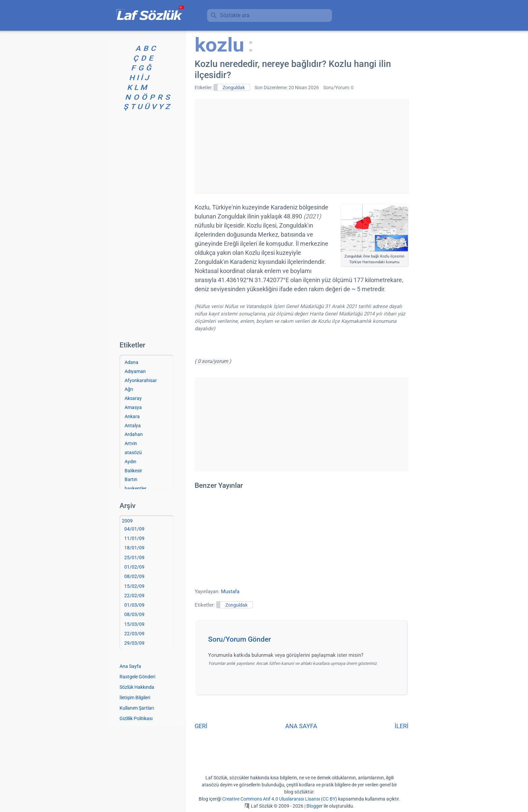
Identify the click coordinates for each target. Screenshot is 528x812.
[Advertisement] (301, 146)
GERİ (201, 726)
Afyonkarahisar (141, 380)
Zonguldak (234, 88)
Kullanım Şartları (137, 708)
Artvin (131, 443)
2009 (127, 521)
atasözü (133, 452)
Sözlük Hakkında (137, 687)
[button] (304, 641)
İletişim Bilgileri (135, 698)
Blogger (315, 806)
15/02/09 (134, 586)
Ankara (132, 416)
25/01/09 (134, 557)
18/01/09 (134, 548)
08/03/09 (134, 614)
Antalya (133, 426)
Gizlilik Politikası (136, 718)
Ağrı (129, 389)
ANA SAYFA (301, 726)
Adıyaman (135, 371)
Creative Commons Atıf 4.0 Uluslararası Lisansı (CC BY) (280, 799)
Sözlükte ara (235, 15)
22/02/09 (134, 596)
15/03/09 (134, 624)
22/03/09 (134, 634)
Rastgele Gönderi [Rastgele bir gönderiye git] (137, 677)
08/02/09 (134, 576)
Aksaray (133, 398)
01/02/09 (134, 567)
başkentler (136, 488)
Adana (131, 362)
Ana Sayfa (130, 666)
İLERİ (402, 726)
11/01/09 (134, 538)
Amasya (133, 407)
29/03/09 (134, 643)
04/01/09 (134, 529)
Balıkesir (133, 471)
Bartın (131, 479)
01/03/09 (134, 605)
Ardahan (134, 434)
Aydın (130, 462)
